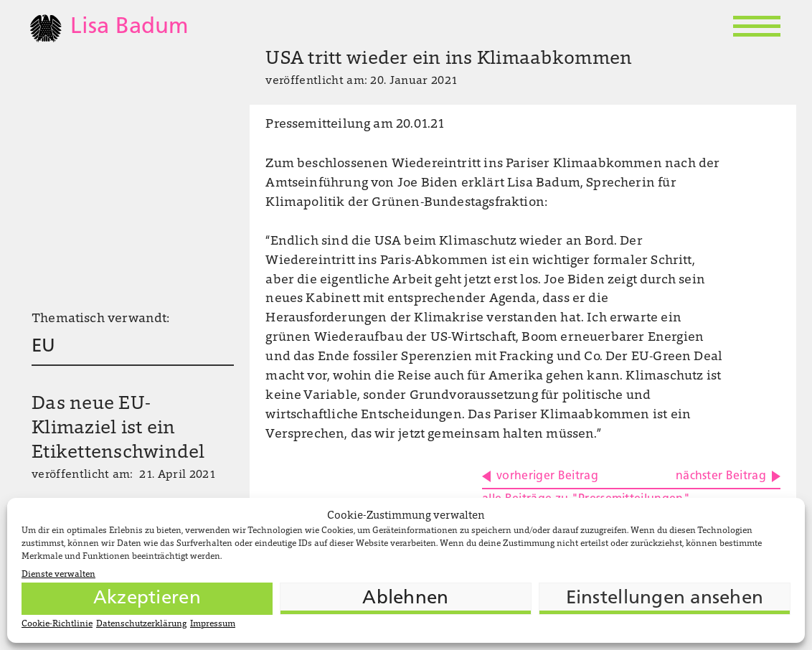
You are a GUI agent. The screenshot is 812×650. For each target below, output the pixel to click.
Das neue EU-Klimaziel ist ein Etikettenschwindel (118, 429)
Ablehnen (405, 599)
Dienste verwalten (58, 575)
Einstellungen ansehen (665, 599)
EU (44, 347)
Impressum (213, 624)
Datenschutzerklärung (141, 624)
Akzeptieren (147, 599)
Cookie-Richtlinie (57, 624)
